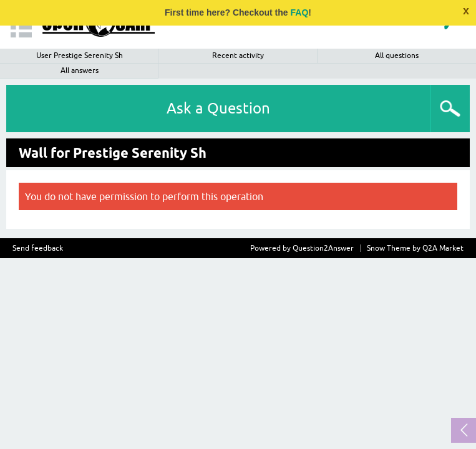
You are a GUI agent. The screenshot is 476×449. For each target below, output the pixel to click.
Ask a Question (218, 108)
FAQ (300, 12)
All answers (80, 70)
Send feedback (38, 248)
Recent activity (238, 56)
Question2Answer (323, 248)
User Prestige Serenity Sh (80, 56)
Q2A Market (443, 248)
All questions (397, 56)
